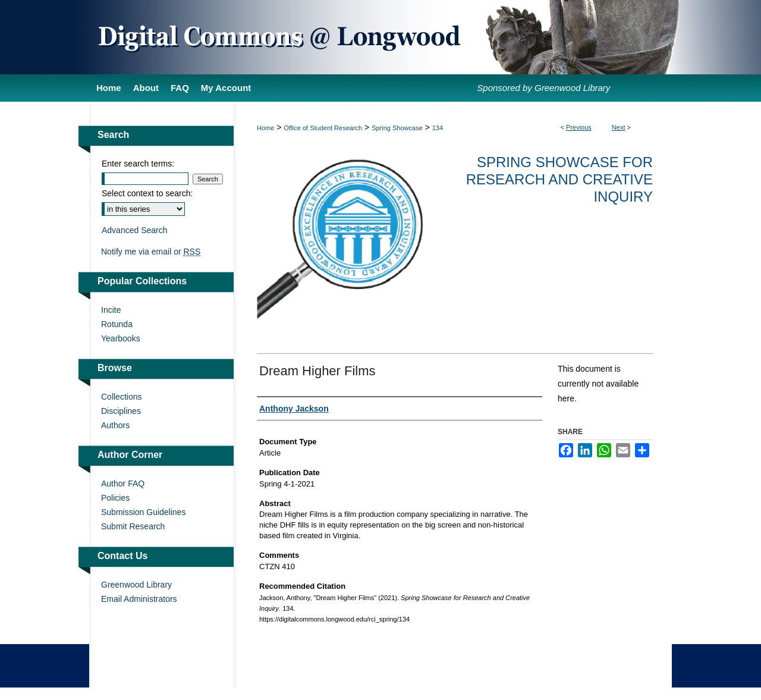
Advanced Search (135, 230)
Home (265, 128)
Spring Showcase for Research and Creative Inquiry (559, 179)
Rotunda (117, 324)
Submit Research (133, 526)
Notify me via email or (151, 252)
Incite (111, 310)
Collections (121, 397)
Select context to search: (147, 193)
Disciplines (121, 411)
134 (438, 128)
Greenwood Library (136, 585)
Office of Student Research (323, 128)
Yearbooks (121, 338)
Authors (115, 425)
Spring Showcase (397, 128)
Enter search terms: (138, 164)
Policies (115, 498)
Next (619, 127)
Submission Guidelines (143, 512)
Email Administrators (139, 599)
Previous (579, 127)
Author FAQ (123, 484)
